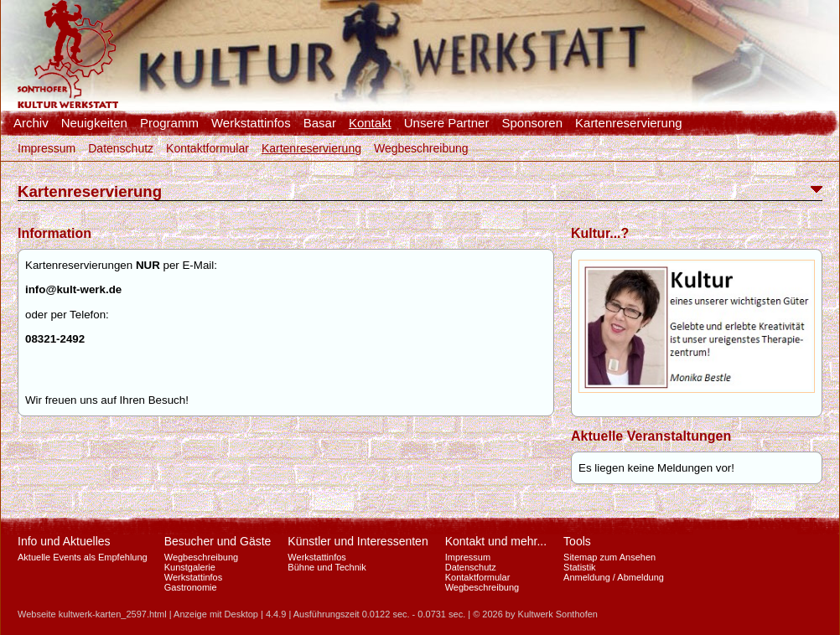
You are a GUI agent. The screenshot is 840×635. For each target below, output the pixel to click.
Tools (577, 541)
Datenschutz (121, 148)
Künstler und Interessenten (358, 541)
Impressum (47, 148)
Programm (169, 123)
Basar (320, 123)
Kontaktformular (207, 148)
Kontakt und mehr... (496, 541)
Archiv (31, 123)
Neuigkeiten (94, 123)
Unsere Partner (447, 123)
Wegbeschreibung (421, 148)
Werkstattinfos (251, 123)
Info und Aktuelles (64, 541)
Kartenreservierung (629, 123)
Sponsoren (532, 123)
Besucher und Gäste (218, 541)
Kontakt (370, 123)
